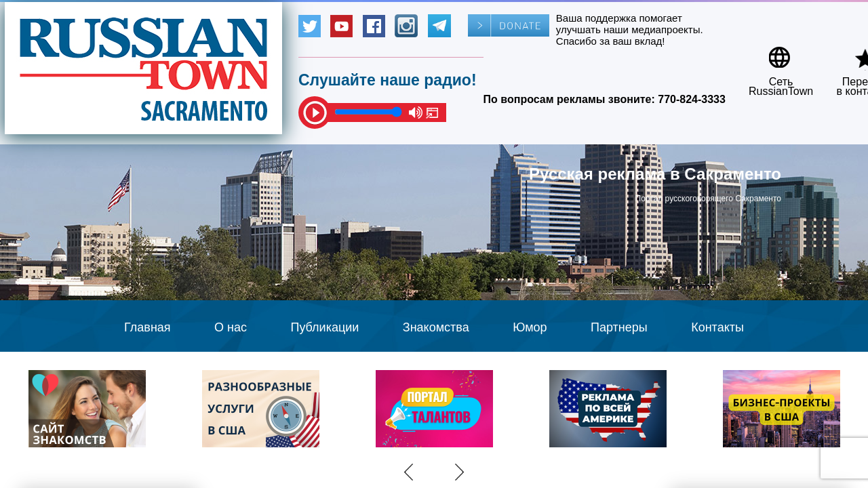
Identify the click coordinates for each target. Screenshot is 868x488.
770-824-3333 (692, 99)
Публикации (324, 327)
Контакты (717, 327)
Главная (147, 327)
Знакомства (436, 327)
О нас (231, 327)
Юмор (530, 327)
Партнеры (619, 327)
